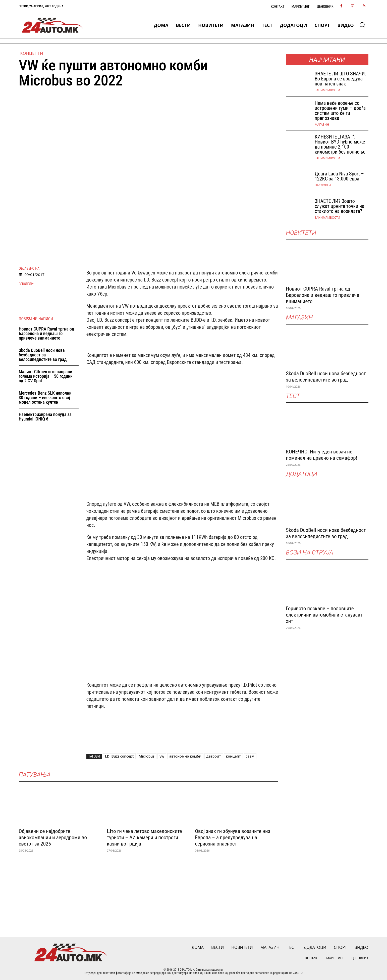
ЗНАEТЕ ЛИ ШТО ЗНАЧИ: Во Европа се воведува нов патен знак (340, 79)
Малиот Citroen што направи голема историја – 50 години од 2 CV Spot (46, 376)
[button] (362, 25)
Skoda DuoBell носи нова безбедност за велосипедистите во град (43, 355)
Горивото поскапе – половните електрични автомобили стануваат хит (324, 615)
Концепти (32, 53)
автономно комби (185, 756)
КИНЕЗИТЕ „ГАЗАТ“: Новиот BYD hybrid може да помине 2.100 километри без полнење (340, 144)
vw (162, 756)
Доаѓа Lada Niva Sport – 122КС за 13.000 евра (339, 176)
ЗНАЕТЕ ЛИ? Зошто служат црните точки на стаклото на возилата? (340, 206)
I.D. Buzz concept (119, 756)
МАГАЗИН (322, 125)
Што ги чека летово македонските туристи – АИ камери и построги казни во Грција (145, 837)
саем (250, 756)
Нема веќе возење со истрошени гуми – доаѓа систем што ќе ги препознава (340, 111)
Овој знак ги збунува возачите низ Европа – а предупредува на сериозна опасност (233, 837)
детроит (214, 756)
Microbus (147, 756)
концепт (233, 756)
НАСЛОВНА (323, 185)
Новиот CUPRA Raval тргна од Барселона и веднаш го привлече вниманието (47, 334)
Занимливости (327, 90)
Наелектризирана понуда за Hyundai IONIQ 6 (45, 417)
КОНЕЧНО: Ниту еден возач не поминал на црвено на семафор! (322, 455)
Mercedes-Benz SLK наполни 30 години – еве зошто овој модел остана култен (45, 398)
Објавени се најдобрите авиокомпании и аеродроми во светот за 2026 (53, 837)
